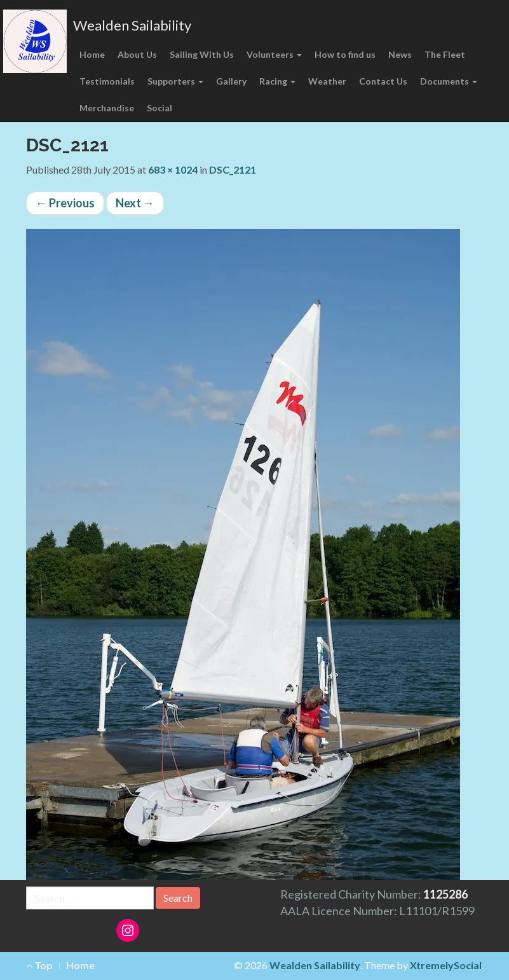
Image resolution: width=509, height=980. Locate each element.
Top (39, 965)
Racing (277, 81)
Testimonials (107, 81)
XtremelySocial (446, 965)
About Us (137, 54)
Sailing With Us (202, 54)
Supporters (175, 81)
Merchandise (107, 108)
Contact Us (383, 81)
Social (159, 108)
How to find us (345, 54)
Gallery (231, 81)
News (400, 54)
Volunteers (274, 54)
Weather (327, 81)
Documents (449, 81)
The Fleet (445, 54)
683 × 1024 (173, 169)
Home (92, 54)
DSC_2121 (233, 169)
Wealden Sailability (132, 25)
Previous (65, 203)
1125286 (445, 894)
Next (135, 203)
